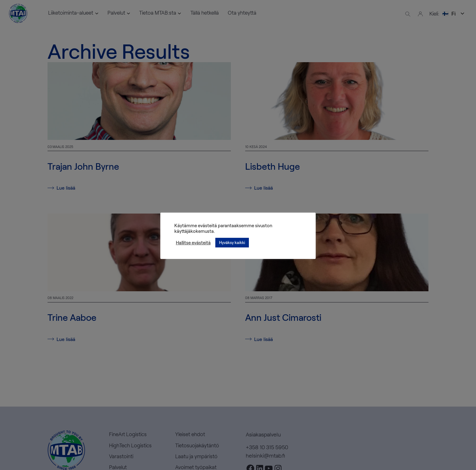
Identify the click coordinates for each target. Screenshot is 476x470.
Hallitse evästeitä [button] (193, 242)
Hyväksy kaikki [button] (232, 242)
